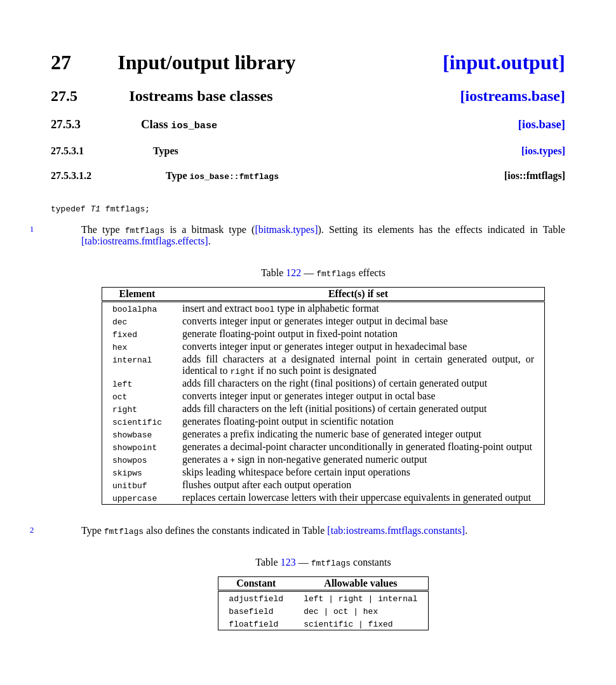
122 (293, 276)
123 (288, 566)
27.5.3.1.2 (71, 176)
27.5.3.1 (67, 151)
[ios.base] (542, 124)
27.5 (64, 96)
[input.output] (504, 62)
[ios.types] (543, 151)
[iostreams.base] (512, 96)
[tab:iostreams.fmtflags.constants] (396, 534)
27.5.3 (66, 124)
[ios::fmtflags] (535, 176)
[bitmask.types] (286, 233)
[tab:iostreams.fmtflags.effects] (145, 245)
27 (61, 62)
